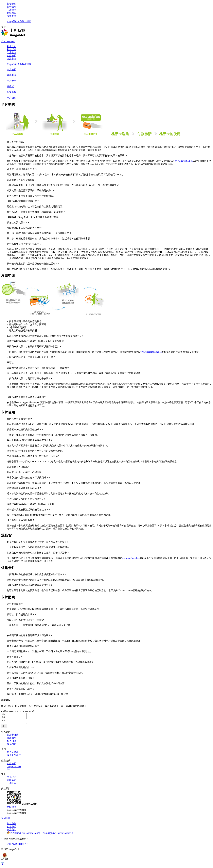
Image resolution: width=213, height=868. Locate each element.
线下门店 (12, 742)
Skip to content (8, 41)
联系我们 (12, 830)
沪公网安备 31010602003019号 (25, 834)
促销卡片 (12, 92)
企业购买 (12, 764)
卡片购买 (12, 70)
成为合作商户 (14, 756)
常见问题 (12, 745)
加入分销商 (13, 753)
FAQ (9, 770)
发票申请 (12, 75)
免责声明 (12, 827)
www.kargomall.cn (184, 161)
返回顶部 (6, 819)
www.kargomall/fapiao (151, 352)
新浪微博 (12, 808)
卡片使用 (12, 81)
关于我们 (12, 778)
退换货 (10, 86)
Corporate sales (14, 767)
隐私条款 (12, 824)
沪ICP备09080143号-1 (18, 845)
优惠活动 (12, 739)
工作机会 (12, 784)
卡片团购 (12, 98)
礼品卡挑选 (13, 736)
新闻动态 (12, 781)
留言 (16, 722)
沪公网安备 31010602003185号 (58, 834)
